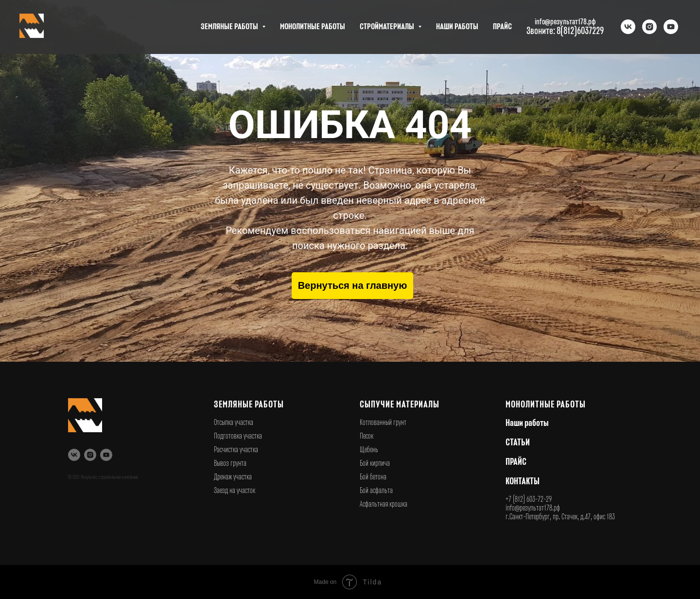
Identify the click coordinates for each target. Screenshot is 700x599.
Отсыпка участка (234, 423)
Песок (367, 436)
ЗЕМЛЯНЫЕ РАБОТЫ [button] (230, 27)
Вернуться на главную (353, 285)
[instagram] (649, 27)
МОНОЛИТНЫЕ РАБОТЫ (313, 27)
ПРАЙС (502, 27)
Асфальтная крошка (384, 504)
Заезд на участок (235, 491)
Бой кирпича (375, 463)
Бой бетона (373, 477)
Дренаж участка (233, 477)
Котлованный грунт (383, 423)
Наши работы (527, 423)
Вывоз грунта (230, 463)
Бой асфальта (376, 491)
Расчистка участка (236, 450)
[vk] (628, 27)
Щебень (369, 450)
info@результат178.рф (533, 508)
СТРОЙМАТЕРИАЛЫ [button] (388, 27)
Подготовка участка (238, 436)
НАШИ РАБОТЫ (457, 27)
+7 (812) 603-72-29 (529, 499)
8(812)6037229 (580, 31)
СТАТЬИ (518, 442)
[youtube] (671, 27)
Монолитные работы (546, 405)
